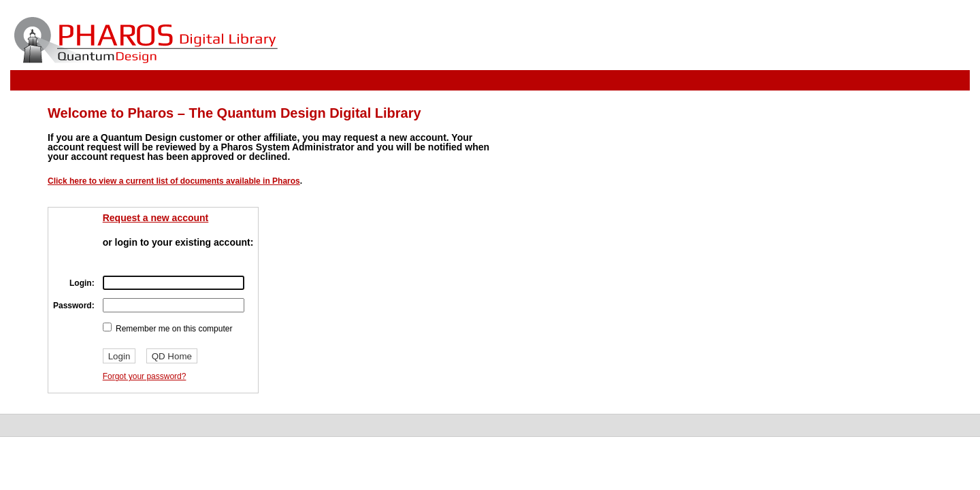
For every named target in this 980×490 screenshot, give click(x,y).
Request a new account (156, 218)
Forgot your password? (145, 376)
